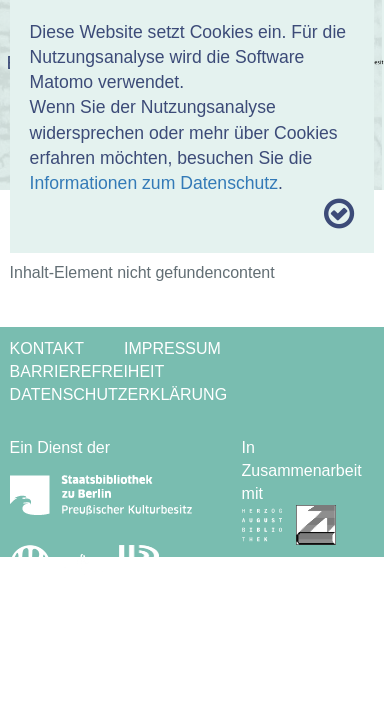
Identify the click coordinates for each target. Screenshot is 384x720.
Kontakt (47, 348)
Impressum (172, 348)
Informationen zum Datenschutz (154, 183)
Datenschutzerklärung (119, 394)
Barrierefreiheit (87, 371)
